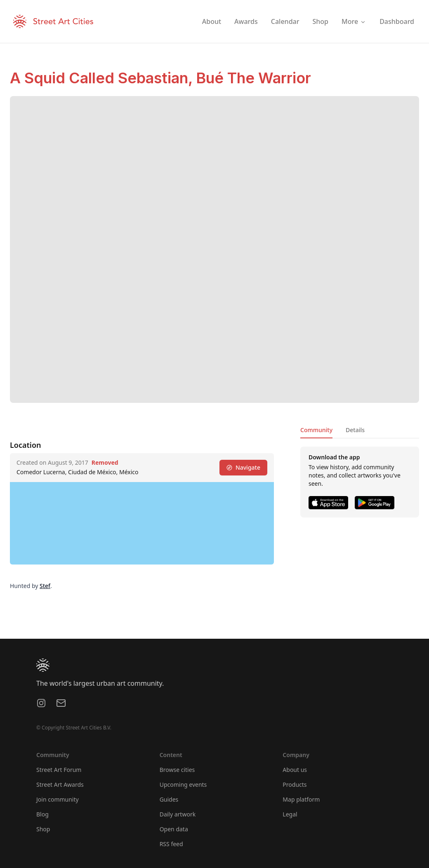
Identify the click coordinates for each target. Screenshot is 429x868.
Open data (174, 829)
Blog (42, 814)
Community (316, 430)
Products (295, 784)
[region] (142, 523)
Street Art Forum (59, 770)
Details (355, 430)
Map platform (301, 799)
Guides (169, 799)
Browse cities (177, 770)
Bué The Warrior (253, 78)
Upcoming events (183, 784)
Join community (58, 799)
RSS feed (171, 844)
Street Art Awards (60, 784)
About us (295, 770)
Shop (43, 829)
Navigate (243, 467)
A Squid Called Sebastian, (103, 78)
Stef (45, 586)
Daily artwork (178, 814)
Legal (290, 814)
